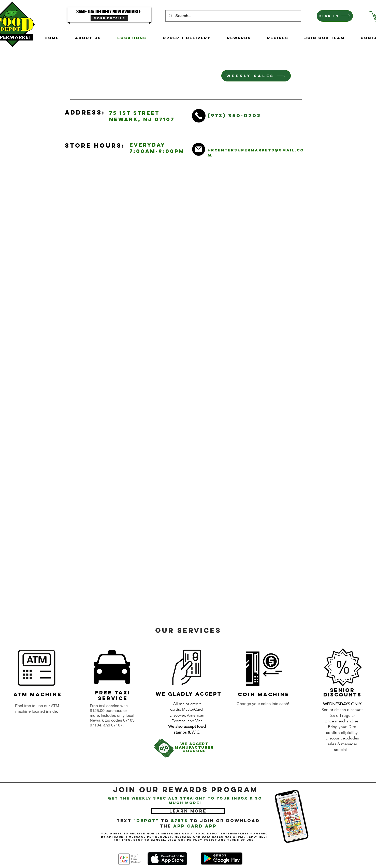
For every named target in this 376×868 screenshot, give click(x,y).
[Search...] (233, 16)
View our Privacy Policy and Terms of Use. (211, 840)
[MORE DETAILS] (109, 18)
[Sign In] (335, 16)
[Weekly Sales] (256, 76)
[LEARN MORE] (188, 811)
